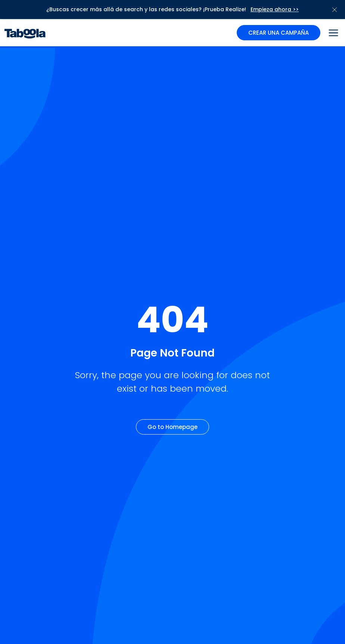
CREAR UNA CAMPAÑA (279, 33)
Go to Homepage (172, 427)
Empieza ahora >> (275, 9)
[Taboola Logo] (25, 33)
